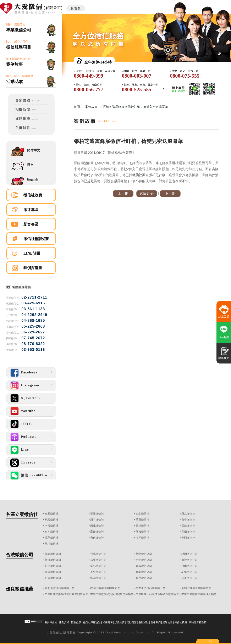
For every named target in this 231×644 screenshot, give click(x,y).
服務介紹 (64, 622)
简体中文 (34, 150)
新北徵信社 (188, 514)
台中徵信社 (188, 520)
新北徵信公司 (144, 554)
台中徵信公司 (144, 560)
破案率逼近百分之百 (31, 62)
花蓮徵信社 (52, 538)
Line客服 (224, 337)
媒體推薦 (120, 622)
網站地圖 (167, 622)
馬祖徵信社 (52, 544)
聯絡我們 (156, 622)
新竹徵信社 (97, 520)
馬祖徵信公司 (189, 578)
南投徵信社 (52, 526)
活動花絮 (132, 622)
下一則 (170, 193)
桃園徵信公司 (189, 554)
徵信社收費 (33, 195)
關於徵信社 (51, 622)
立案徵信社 (52, 514)
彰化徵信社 (97, 526)
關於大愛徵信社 (31, 28)
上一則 (123, 193)
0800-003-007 (137, 76)
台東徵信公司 (53, 578)
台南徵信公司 (189, 566)
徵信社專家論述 (92, 622)
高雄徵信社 (97, 532)
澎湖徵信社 (142, 538)
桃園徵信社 (52, 520)
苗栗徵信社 (142, 520)
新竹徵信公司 (53, 560)
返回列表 (147, 193)
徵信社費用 (181, 622)
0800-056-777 (89, 90)
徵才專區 (31, 210)
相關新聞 (108, 622)
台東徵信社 (97, 538)
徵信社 (58, 632)
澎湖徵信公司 (98, 578)
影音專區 (31, 224)
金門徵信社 (188, 538)
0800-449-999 (89, 76)
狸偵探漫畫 (33, 268)
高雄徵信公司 (53, 572)
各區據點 (144, 622)
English (32, 179)
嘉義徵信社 (188, 526)
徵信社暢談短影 (37, 239)
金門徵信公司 (144, 578)
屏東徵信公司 (98, 572)
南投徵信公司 (189, 560)
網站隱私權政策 (198, 622)
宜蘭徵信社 (188, 532)
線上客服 (224, 317)
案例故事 (76, 622)
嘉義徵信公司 (144, 566)
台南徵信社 (52, 532)
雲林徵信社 (142, 526)
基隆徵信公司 (53, 554)
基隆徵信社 (97, 514)
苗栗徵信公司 (98, 560)
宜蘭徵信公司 (144, 572)
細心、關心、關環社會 (31, 79)
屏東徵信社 (142, 532)
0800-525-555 (137, 90)
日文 (30, 165)
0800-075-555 (185, 76)
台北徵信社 (142, 514)
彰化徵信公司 (53, 566)
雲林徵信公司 (98, 566)
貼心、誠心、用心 (31, 45)
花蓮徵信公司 (189, 572)
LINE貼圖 (32, 253)
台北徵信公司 (98, 554)
